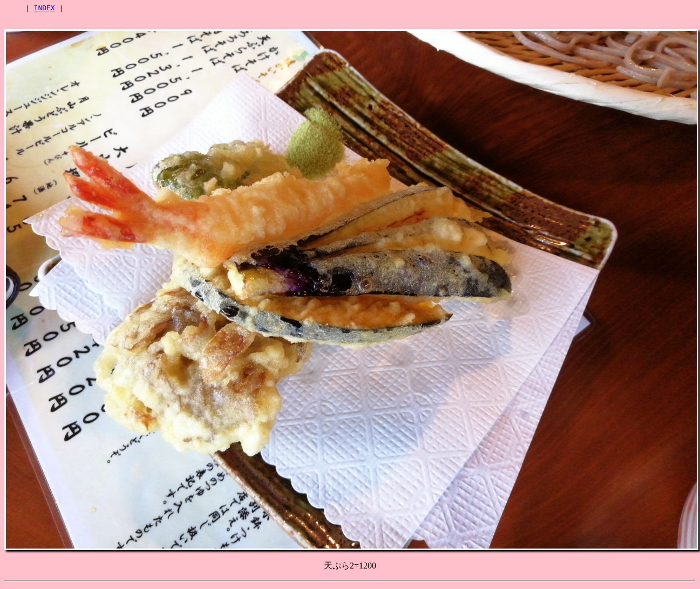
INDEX (45, 9)
